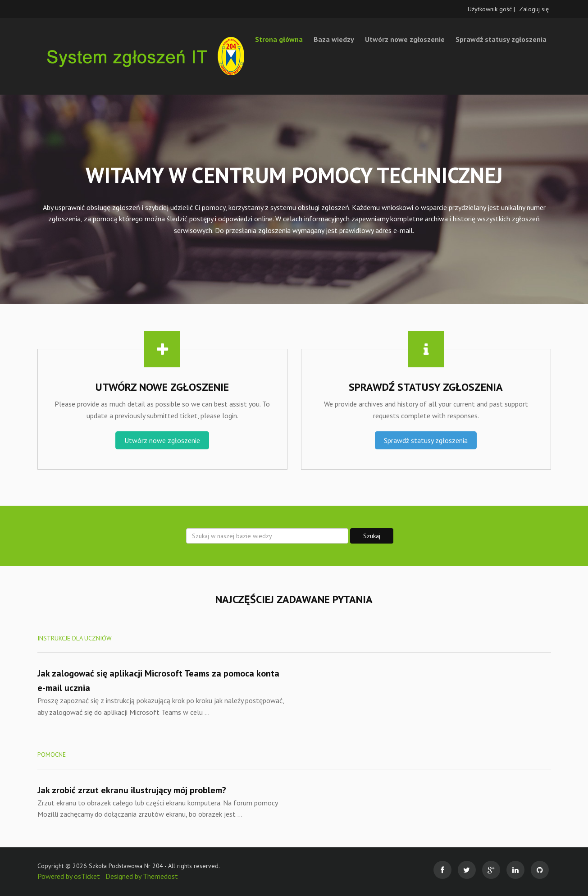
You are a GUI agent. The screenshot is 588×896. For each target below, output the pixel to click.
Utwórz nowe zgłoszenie (405, 39)
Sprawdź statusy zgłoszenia (501, 39)
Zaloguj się (534, 9)
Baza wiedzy (334, 39)
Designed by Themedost (142, 876)
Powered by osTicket (69, 876)
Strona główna (279, 39)
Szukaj (372, 536)
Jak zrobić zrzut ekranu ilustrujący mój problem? (132, 790)
